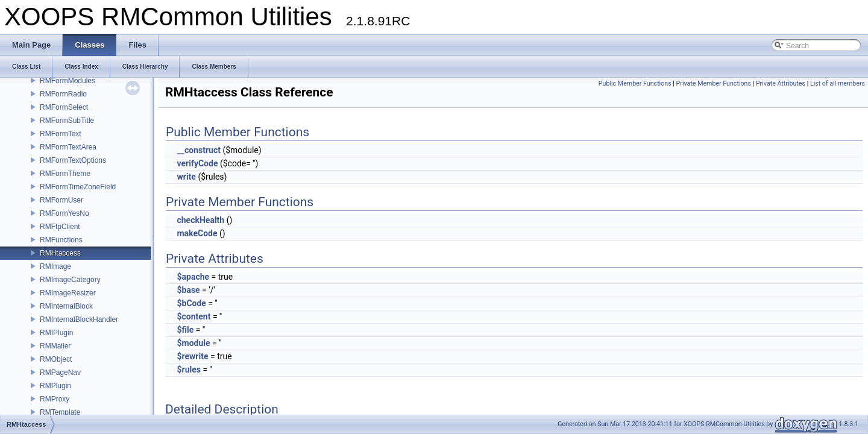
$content (193, 316)
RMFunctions (61, 240)
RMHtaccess (60, 253)
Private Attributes (781, 83)
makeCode (197, 233)
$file (185, 330)
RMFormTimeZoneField (78, 187)
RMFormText (61, 134)
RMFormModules (68, 81)
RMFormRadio (63, 94)
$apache (193, 277)
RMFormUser (61, 200)
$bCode (191, 303)
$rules (188, 370)
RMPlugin (55, 386)
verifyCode (197, 163)
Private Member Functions (714, 83)
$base (188, 290)
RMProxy (55, 399)
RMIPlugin (56, 333)
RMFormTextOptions (73, 160)
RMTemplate (60, 412)
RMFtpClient (60, 227)
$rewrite (192, 356)
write (186, 177)
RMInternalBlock (66, 306)
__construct (198, 150)
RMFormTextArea (68, 147)
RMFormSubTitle (67, 121)
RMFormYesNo (64, 213)
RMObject (56, 359)
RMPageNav (60, 373)
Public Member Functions (635, 83)
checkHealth (200, 220)
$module (193, 343)
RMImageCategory (70, 280)
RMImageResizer (68, 293)
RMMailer (55, 346)
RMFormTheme (65, 174)
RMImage (55, 266)
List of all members (838, 83)
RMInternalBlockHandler (79, 319)
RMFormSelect (64, 107)
